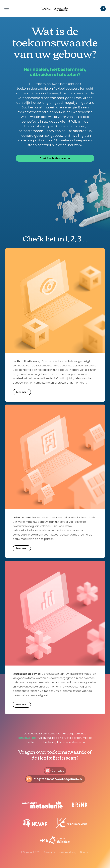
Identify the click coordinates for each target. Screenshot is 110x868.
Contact (58, 771)
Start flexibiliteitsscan (54, 158)
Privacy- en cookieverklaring (60, 852)
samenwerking (27, 738)
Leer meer (22, 392)
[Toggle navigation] (7, 9)
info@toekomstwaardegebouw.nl (58, 779)
